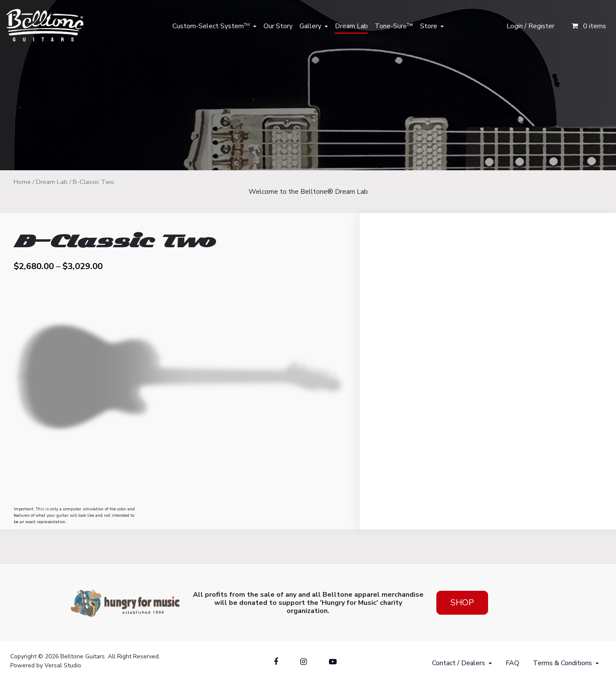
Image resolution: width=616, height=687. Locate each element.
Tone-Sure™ (394, 26)
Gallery (310, 26)
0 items (589, 26)
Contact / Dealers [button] (459, 663)
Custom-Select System (211, 26)
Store (429, 26)
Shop (462, 603)
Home (22, 182)
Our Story (278, 26)
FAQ (512, 663)
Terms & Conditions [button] (563, 663)
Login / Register (530, 26)
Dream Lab (351, 26)
